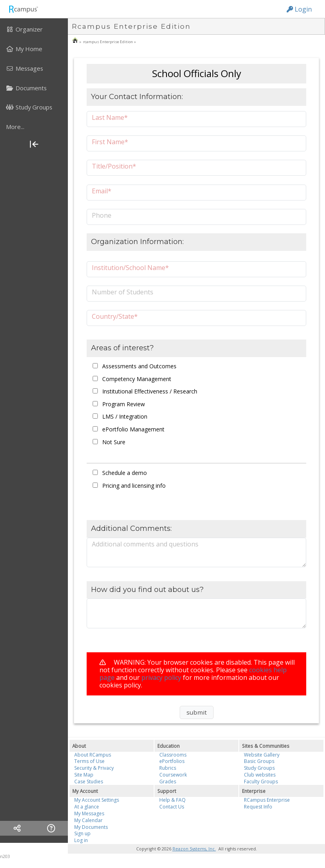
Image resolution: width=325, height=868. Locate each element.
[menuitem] (34, 29)
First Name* (110, 142)
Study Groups (259, 768)
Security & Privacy (94, 768)
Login (299, 9)
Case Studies (89, 782)
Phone (102, 215)
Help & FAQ (172, 800)
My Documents (91, 827)
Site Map (84, 775)
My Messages (89, 813)
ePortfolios (172, 761)
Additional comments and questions (145, 544)
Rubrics (168, 768)
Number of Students (123, 292)
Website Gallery (262, 755)
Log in (81, 840)
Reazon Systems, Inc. (194, 849)
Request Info (258, 807)
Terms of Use (89, 761)
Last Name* (110, 117)
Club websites (260, 775)
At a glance (87, 807)
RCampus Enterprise (267, 800)
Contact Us (172, 807)
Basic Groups (259, 761)
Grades (168, 782)
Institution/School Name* (130, 267)
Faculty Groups (261, 782)
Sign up (82, 833)
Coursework (173, 775)
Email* (102, 191)
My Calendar (88, 820)
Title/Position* (114, 166)
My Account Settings (97, 800)
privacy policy (161, 677)
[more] (34, 127)
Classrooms (173, 755)
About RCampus (93, 755)
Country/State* (115, 316)
